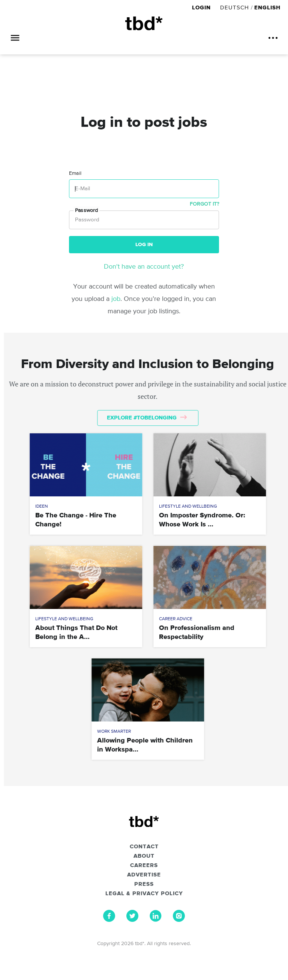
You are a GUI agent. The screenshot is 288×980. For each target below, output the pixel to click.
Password (86, 210)
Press (144, 884)
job (116, 299)
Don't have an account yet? (144, 267)
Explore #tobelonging (147, 418)
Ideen (42, 507)
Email (75, 173)
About (144, 856)
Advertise (144, 875)
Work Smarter (114, 732)
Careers (144, 866)
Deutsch (235, 8)
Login (202, 8)
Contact (144, 847)
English (267, 8)
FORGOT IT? (204, 204)
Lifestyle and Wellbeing (188, 507)
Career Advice (176, 619)
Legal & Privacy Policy (144, 894)
